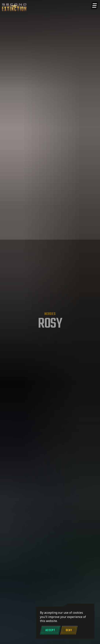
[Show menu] (95, 6)
